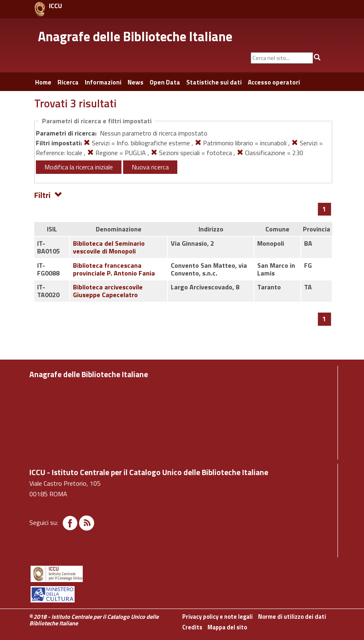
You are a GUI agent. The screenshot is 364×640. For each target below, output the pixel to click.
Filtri (48, 194)
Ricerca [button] (68, 82)
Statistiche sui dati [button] (214, 82)
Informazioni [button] (103, 82)
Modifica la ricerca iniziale (79, 167)
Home (43, 82)
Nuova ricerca (150, 167)
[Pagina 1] (324, 209)
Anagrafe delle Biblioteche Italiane (135, 36)
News (136, 82)
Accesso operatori (274, 82)
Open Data (165, 82)
